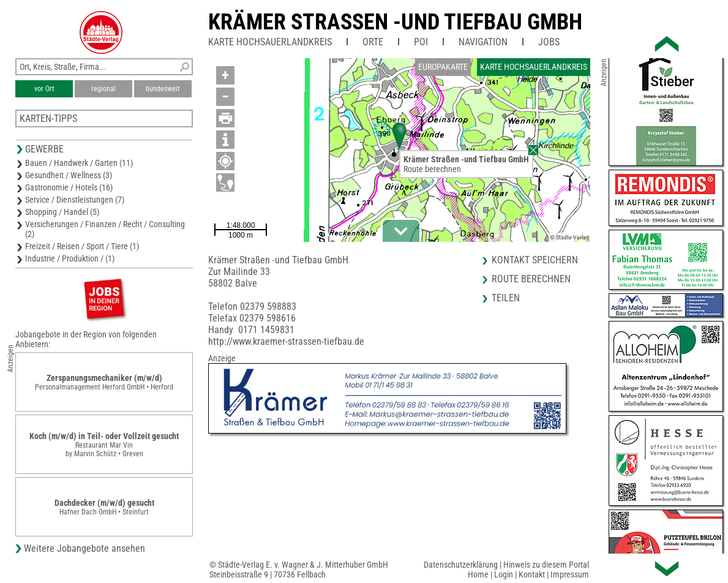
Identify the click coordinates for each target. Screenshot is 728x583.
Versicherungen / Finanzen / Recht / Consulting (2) (105, 229)
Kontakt (532, 574)
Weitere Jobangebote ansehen (84, 548)
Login (504, 574)
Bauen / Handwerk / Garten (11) (79, 163)
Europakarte (443, 67)
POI (421, 42)
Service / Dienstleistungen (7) (75, 200)
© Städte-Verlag (569, 237)
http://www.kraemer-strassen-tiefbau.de (286, 341)
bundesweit (163, 89)
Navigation (483, 42)
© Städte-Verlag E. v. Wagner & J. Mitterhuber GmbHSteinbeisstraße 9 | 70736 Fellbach (299, 570)
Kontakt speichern (535, 260)
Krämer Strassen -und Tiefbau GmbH (395, 22)
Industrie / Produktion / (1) (70, 258)
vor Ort (44, 89)
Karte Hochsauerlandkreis (270, 42)
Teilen (506, 298)
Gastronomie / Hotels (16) (69, 187)
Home (478, 574)
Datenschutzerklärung (461, 565)
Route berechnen (432, 169)
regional (103, 89)
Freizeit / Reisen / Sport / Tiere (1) (82, 246)
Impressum (570, 574)
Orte (373, 42)
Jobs (549, 42)
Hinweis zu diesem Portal (546, 565)
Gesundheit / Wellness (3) (69, 175)
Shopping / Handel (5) (62, 212)
